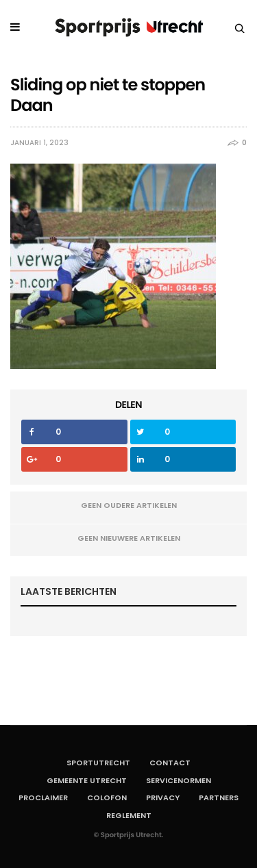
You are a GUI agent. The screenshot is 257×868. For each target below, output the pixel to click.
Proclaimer (43, 797)
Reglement (129, 815)
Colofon (107, 797)
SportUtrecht (98, 763)
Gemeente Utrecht (87, 780)
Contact (170, 763)
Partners (219, 797)
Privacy (163, 797)
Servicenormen (179, 780)
